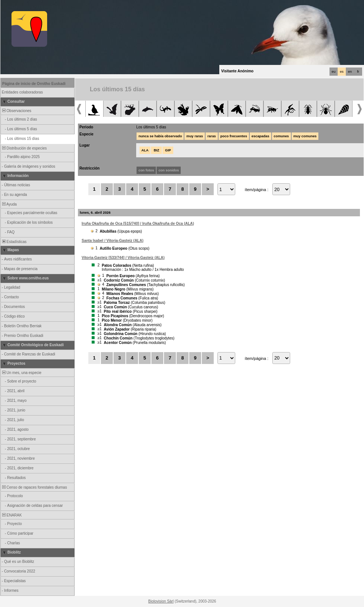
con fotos (146, 170)
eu (334, 72)
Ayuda (9, 204)
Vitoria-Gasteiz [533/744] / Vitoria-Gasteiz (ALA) (123, 258)
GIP (168, 150)
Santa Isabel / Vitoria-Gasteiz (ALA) (113, 241)
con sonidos (169, 170)
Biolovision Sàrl (161, 601)
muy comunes (305, 136)
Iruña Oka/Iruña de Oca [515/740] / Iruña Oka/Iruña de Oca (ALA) (138, 224)
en (350, 72)
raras (212, 136)
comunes (281, 136)
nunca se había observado (160, 136)
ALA (145, 150)
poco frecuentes (234, 136)
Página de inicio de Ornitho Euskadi (34, 84)
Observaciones (16, 111)
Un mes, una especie (21, 373)
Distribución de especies (24, 148)
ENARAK (12, 515)
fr (358, 72)
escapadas (260, 136)
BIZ (156, 150)
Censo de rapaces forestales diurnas (34, 487)
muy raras (195, 136)
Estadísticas (14, 242)
